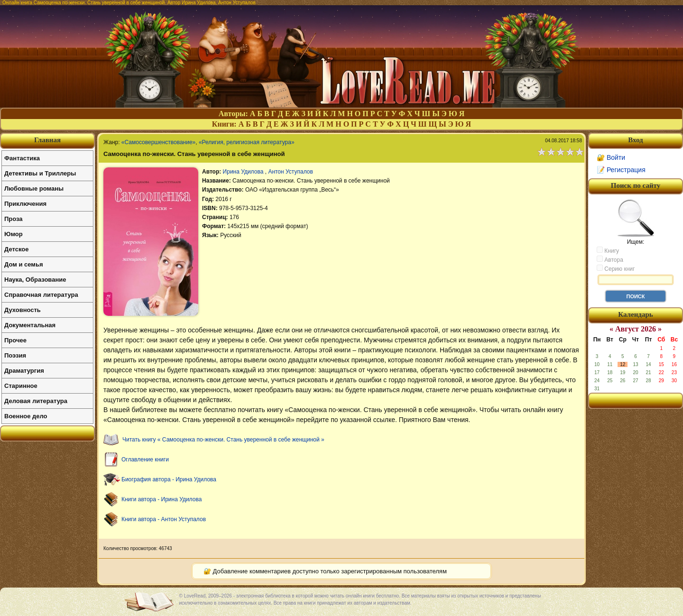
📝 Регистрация (621, 170)
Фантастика (22, 158)
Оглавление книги (145, 460)
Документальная (30, 325)
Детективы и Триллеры (40, 173)
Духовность (23, 310)
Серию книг (616, 268)
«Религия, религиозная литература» (247, 142)
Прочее (15, 340)
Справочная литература (41, 295)
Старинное (21, 386)
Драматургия (24, 371)
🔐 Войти (611, 157)
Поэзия (15, 355)
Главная (47, 140)
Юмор (14, 234)
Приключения (25, 204)
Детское (16, 249)
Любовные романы (34, 188)
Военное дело (26, 416)
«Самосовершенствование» (158, 142)
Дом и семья (24, 264)
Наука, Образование (35, 280)
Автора (610, 259)
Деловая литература (36, 401)
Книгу (608, 250)
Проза (14, 219)
